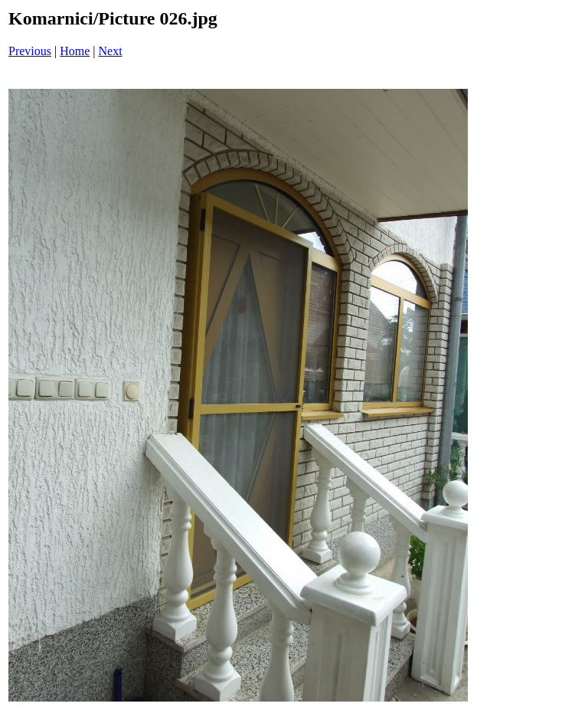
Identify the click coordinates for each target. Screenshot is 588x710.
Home (75, 51)
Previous (30, 51)
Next (111, 51)
